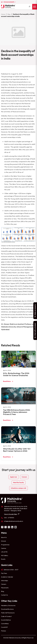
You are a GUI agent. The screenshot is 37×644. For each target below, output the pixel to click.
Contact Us (4, 595)
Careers (24, 477)
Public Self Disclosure (8, 613)
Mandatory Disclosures (8, 605)
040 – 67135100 (9, 518)
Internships (5, 581)
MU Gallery (5, 555)
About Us (4, 537)
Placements (5, 588)
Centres (4, 548)
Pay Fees (4, 573)
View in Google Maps (11, 514)
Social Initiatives (6, 620)
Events (3, 559)
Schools (4, 541)
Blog (9, 14)
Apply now (14, 477)
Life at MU (4, 552)
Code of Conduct (6, 616)
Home (3, 14)
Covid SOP (4, 627)
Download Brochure (7, 609)
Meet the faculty (18, 483)
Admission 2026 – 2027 (11, 570)
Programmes (5, 545)
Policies (4, 631)
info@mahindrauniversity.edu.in (14, 521)
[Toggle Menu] (35, 7)
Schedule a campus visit (18, 488)
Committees (5, 624)
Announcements (9, 2)
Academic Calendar (7, 577)
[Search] (30, 7)
